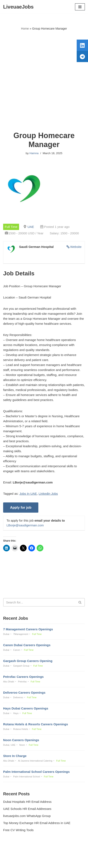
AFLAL (66, 862)
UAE (31, 227)
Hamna (34, 153)
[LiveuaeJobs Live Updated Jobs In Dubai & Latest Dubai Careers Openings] (18, 7)
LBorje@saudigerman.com (25, 525)
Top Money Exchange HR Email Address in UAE (37, 823)
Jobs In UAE (28, 494)
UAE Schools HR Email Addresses (27, 809)
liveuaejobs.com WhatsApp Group (27, 816)
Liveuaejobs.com (29, 862)
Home (25, 29)
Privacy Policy (14, 854)
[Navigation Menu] (80, 7)
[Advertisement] (44, 81)
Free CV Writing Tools (18, 830)
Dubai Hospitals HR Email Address (27, 802)
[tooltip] (82, 45)
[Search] (39, 602)
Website (76, 247)
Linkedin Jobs (48, 494)
